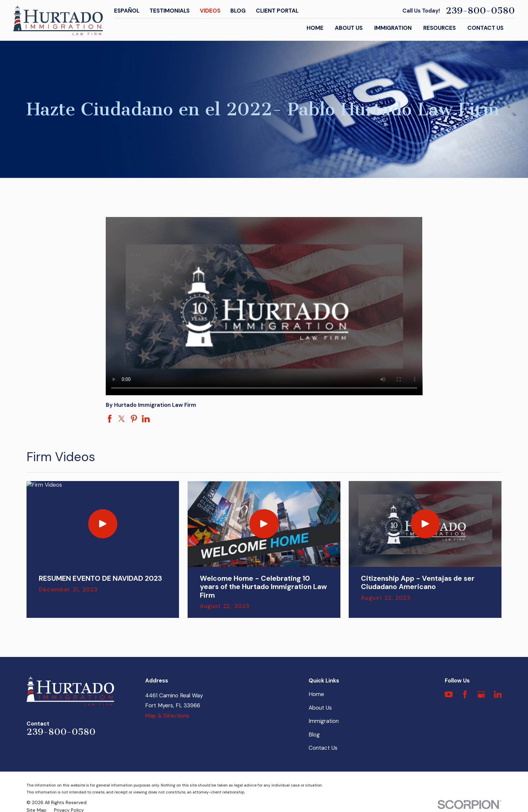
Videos (210, 11)
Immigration (324, 721)
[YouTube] (449, 694)
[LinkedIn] (498, 694)
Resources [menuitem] (440, 28)
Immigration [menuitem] (393, 28)
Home (316, 694)
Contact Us (323, 748)
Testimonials (170, 11)
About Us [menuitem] (349, 28)
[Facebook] (465, 694)
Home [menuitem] (315, 28)
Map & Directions (167, 716)
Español (127, 11)
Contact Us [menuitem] (485, 28)
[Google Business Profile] (481, 694)
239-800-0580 (480, 11)
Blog (238, 11)
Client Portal (277, 11)
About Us (320, 708)
